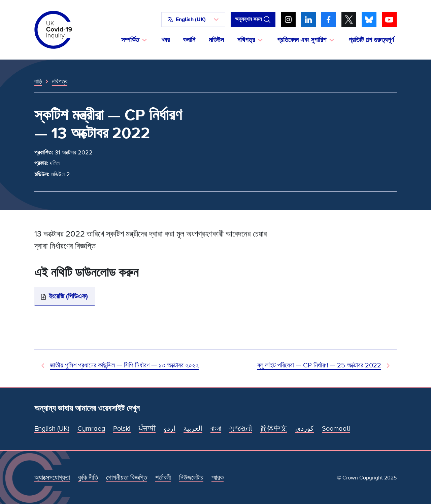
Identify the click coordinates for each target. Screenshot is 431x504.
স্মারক (218, 478)
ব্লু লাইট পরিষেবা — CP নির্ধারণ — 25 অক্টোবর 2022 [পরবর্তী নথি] (319, 365)
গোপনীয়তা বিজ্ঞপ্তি (127, 478)
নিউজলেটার (191, 478)
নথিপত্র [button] (246, 40)
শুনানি (189, 40)
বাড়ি (38, 81)
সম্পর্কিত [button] (130, 40)
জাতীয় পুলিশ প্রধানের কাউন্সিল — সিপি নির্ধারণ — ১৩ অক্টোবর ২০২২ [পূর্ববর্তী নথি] (124, 365)
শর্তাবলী (163, 478)
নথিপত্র (60, 81)
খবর (165, 40)
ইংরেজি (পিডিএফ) (68, 296)
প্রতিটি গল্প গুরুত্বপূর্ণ (371, 40)
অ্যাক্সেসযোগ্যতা (52, 478)
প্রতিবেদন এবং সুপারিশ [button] (302, 40)
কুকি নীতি (88, 478)
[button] (193, 20)
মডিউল (216, 40)
